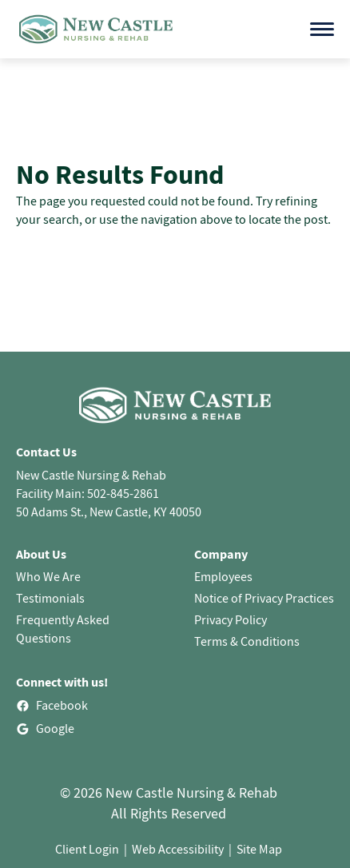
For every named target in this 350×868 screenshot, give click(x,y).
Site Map (259, 849)
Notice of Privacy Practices (264, 598)
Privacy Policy (231, 619)
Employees (223, 576)
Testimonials (50, 598)
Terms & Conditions (247, 641)
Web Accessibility (178, 849)
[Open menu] (322, 29)
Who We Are (48, 576)
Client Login (87, 849)
